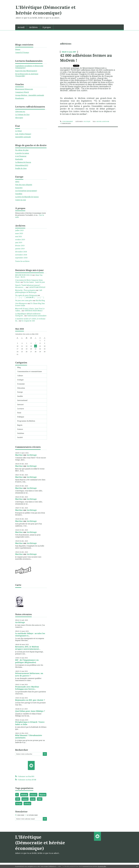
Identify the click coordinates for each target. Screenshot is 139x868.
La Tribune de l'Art (22, 115)
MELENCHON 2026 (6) (24, 275)
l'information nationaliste (37, 316)
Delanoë (33, 795)
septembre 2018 (21, 258)
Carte (18, 585)
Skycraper (19, 118)
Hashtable (19, 159)
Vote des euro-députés (24, 185)
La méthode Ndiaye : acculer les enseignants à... (30, 635)
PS (17, 795)
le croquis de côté (28, 321)
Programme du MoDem (26, 421)
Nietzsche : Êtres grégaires (25, 290)
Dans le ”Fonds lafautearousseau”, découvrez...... (28, 286)
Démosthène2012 (22, 165)
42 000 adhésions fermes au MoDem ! (86, 58)
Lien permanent (66, 122)
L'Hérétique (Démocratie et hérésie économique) (46, 10)
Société (20, 437)
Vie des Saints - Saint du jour (34, 282)
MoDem (24, 795)
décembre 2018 (21, 252)
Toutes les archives (22, 261)
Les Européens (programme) (26, 191)
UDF (18, 799)
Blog (19, 367)
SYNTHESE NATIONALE (34, 311)
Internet (20, 404)
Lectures (21, 409)
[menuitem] (21, 27)
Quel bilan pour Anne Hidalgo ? (30, 711)
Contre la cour (21, 200)
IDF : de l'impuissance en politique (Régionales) (27, 661)
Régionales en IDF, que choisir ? (30, 700)
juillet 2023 (19, 230)
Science (20, 429)
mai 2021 (19, 237)
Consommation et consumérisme (30, 371)
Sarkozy (27, 804)
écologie (20, 380)
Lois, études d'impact (23, 134)
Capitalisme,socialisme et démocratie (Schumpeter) (29, 67)
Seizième (21, 433)
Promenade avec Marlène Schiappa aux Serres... (27, 688)
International (22, 400)
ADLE (17, 182)
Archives (33, 27)
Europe (20, 392)
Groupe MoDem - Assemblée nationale (30, 95)
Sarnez (25, 799)
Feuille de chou (21, 168)
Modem (99, 122)
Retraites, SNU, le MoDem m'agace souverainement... (28, 648)
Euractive (19, 188)
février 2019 (20, 246)
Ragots (20, 425)
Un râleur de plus (22, 150)
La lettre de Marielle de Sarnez (27, 197)
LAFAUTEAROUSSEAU (37, 287)
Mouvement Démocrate (24, 89)
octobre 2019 (20, 240)
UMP (40, 799)
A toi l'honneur (21, 156)
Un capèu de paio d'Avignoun (26, 295)
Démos (18, 49)
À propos (47, 27)
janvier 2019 (20, 249)
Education (21, 388)
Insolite (20, 396)
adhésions (106, 122)
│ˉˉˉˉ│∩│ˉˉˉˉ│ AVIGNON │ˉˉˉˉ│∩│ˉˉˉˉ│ (30, 297)
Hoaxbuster (20, 98)
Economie (21, 384)
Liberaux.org (20, 111)
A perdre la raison (22, 153)
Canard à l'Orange (22, 52)
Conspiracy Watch (22, 92)
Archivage (32, 455)
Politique (21, 417)
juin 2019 (19, 243)
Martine (19, 455)
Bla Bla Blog (40, 300)
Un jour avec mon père (24, 300)
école (33, 799)
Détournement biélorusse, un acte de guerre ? (29, 674)
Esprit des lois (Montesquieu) (26, 71)
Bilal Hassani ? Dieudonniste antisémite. (29, 736)
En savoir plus (102, 866)
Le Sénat (18, 131)
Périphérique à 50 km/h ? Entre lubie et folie (30, 723)
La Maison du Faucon (23, 162)
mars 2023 (19, 233)
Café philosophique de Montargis (29, 291)
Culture (20, 376)
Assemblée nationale (23, 137)
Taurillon (19, 194)
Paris (19, 413)
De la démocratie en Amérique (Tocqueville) (27, 75)
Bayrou (43, 795)
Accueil (21, 27)
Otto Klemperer (21, 303)
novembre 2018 (21, 255)
